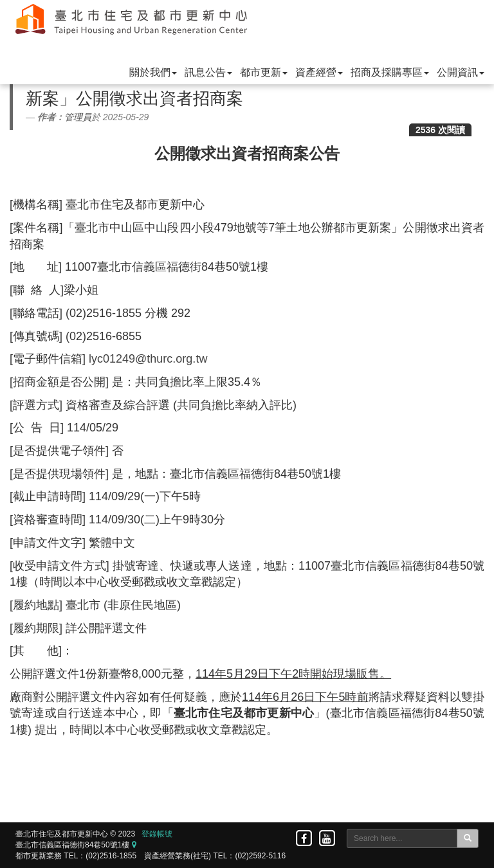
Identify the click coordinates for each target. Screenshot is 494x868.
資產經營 (319, 72)
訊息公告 (208, 72)
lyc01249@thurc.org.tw (148, 359)
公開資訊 (461, 72)
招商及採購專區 (390, 72)
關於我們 (153, 72)
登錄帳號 (157, 834)
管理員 (78, 117)
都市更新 (264, 72)
